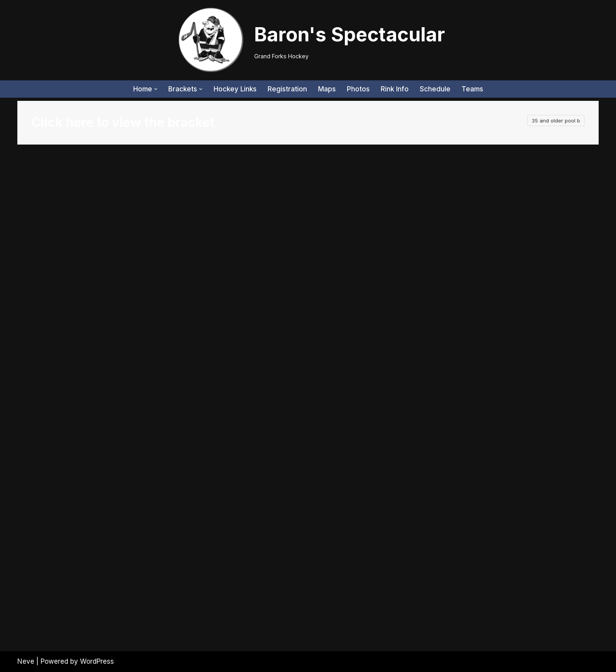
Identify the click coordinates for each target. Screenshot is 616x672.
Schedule (435, 89)
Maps (327, 89)
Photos (358, 89)
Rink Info (395, 89)
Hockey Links (235, 89)
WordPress (97, 661)
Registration (287, 89)
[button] (156, 89)
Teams (472, 89)
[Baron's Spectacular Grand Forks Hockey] (308, 40)
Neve (26, 661)
